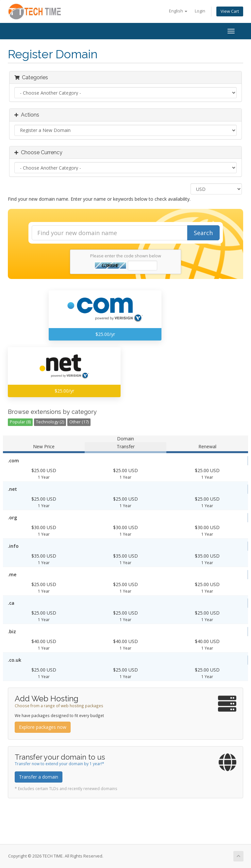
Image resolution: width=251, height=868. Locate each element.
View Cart (230, 11)
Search (203, 233)
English (178, 11)
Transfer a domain (39, 777)
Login (200, 11)
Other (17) (79, 422)
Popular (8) (20, 422)
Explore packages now (43, 727)
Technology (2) (50, 422)
